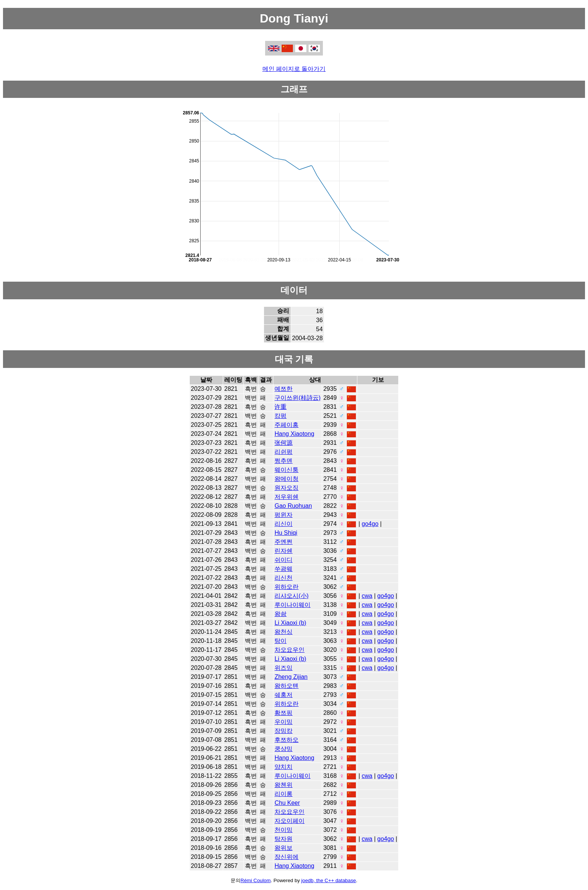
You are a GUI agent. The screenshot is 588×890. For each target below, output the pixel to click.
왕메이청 (286, 479)
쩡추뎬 (283, 461)
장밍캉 (283, 731)
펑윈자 (283, 515)
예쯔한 (283, 389)
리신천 (283, 578)
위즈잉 (283, 668)
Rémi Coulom (256, 880)
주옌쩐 (283, 542)
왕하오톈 (286, 686)
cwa (367, 596)
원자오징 (286, 488)
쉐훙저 (283, 695)
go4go (370, 524)
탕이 (280, 641)
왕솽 (280, 614)
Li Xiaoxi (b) (290, 623)
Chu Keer (287, 803)
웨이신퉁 (286, 470)
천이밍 (283, 830)
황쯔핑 (283, 713)
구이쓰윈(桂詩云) (298, 398)
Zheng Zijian (291, 677)
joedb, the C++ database (328, 880)
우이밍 (283, 722)
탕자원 (283, 839)
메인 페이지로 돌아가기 (294, 69)
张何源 (283, 443)
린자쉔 (283, 551)
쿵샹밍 (283, 749)
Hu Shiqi (286, 533)
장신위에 (286, 857)
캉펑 (280, 416)
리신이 (283, 524)
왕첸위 (283, 785)
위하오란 (286, 587)
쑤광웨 (283, 569)
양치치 (283, 767)
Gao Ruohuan (293, 506)
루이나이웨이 (292, 605)
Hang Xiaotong (294, 434)
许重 (280, 407)
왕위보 (283, 848)
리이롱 (283, 794)
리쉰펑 (283, 452)
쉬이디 (283, 560)
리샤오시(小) (292, 596)
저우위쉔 (286, 497)
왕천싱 (283, 632)
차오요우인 (289, 650)
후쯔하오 (286, 740)
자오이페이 (289, 821)
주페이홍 (286, 425)
